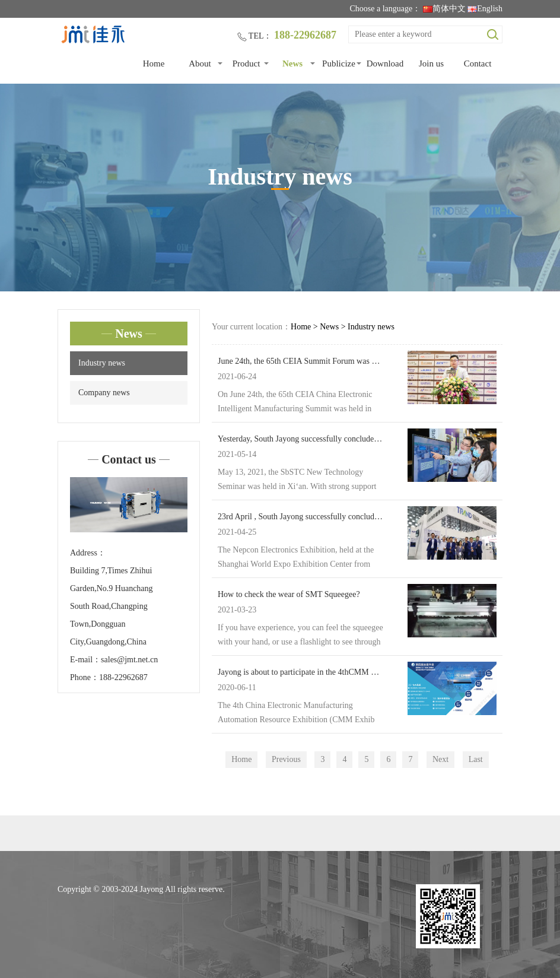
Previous (286, 759)
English (485, 9)
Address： (88, 553)
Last (476, 759)
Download (385, 63)
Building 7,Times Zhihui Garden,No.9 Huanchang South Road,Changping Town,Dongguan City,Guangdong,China (112, 606)
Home (154, 63)
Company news (104, 393)
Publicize (339, 63)
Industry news (102, 363)
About (200, 63)
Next (440, 759)
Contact (478, 63)
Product (246, 63)
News (292, 63)
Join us (431, 63)
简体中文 (444, 9)
